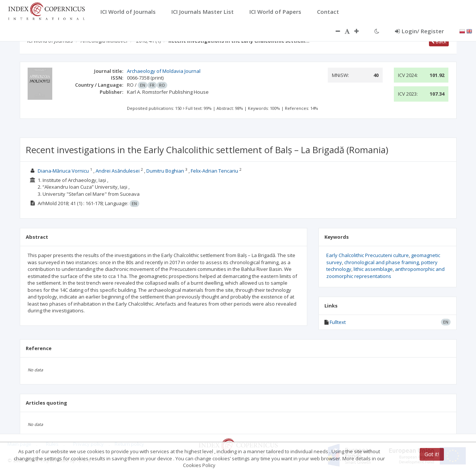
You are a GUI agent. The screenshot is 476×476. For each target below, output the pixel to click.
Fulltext (338, 322)
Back (439, 41)
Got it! (432, 454)
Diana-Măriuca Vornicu (63, 171)
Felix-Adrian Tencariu (214, 171)
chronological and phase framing (382, 262)
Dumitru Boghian (165, 171)
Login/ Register (419, 31)
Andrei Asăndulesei (118, 171)
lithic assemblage (373, 269)
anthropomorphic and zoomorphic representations (385, 273)
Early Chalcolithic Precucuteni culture (368, 255)
